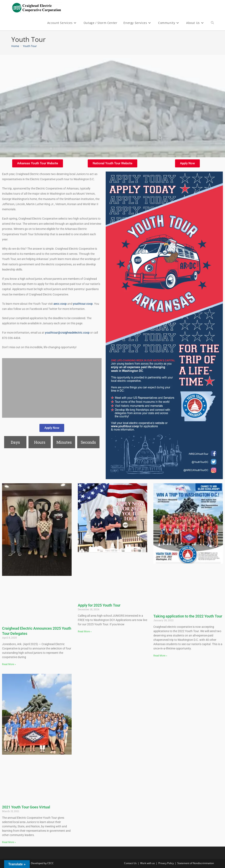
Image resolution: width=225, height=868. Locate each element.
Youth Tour (30, 46)
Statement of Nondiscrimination (196, 863)
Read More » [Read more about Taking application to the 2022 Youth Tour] (160, 656)
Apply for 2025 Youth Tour (99, 605)
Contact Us (130, 863)
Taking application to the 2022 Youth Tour (188, 616)
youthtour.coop (83, 304)
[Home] (15, 46)
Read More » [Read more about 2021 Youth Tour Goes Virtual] (9, 842)
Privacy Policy (166, 863)
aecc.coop (60, 304)
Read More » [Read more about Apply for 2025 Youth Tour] (85, 632)
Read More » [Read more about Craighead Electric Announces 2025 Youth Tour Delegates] (9, 664)
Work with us (147, 863)
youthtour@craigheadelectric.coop (67, 333)
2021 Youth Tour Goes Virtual (26, 807)
